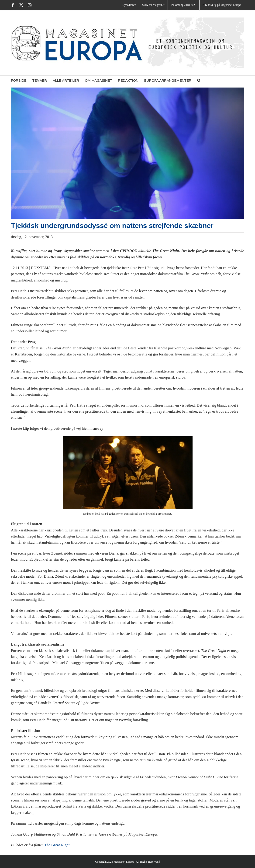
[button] (199, 80)
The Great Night (57, 845)
